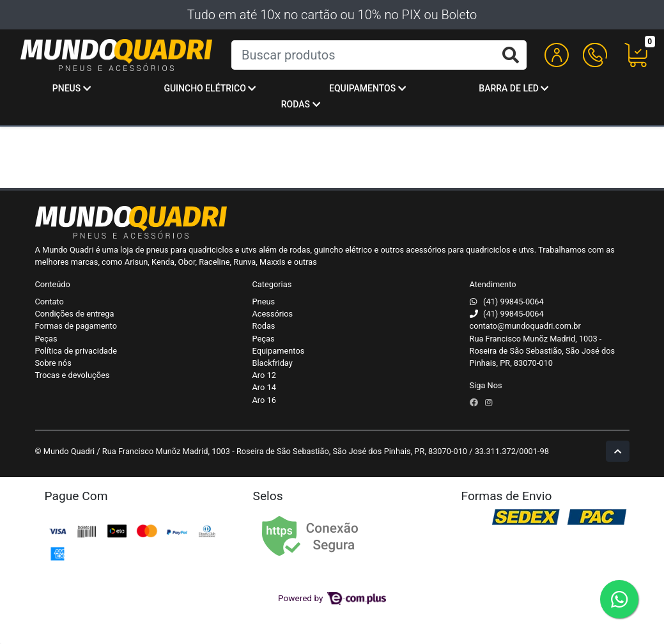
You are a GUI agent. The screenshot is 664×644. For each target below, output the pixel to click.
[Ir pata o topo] (618, 451)
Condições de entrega (75, 314)
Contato (50, 302)
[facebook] (475, 403)
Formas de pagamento (76, 326)
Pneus (72, 88)
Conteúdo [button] (53, 284)
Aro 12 (264, 375)
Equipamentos (367, 88)
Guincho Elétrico (210, 88)
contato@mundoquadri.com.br (525, 326)
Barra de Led (513, 88)
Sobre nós (53, 363)
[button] (557, 55)
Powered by (332, 598)
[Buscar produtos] (379, 55)
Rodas (301, 104)
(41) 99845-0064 (513, 302)
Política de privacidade (76, 351)
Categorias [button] (272, 284)
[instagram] (489, 403)
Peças (46, 339)
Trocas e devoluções (73, 375)
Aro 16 (264, 400)
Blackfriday (273, 363)
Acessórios (273, 314)
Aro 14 (264, 387)
